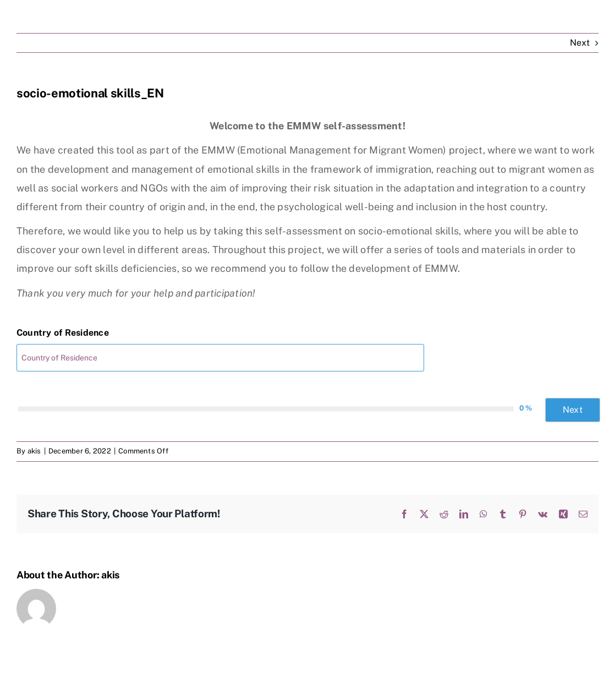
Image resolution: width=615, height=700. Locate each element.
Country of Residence (63, 333)
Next (580, 43)
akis (34, 451)
